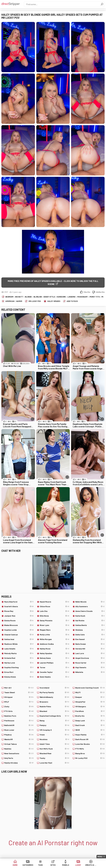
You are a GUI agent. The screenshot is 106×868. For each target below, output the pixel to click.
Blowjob (38, 297)
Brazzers (54, 702)
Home (15, 865)
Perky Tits (95, 297)
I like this (87, 292)
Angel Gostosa (90, 658)
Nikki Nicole (90, 602)
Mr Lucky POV (35, 301)
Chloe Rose (54, 606)
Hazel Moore (54, 602)
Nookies (54, 739)
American (10, 301)
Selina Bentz (90, 625)
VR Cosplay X (54, 730)
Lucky (78, 865)
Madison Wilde (19, 644)
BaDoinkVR (19, 725)
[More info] (67, 361)
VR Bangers (90, 707)
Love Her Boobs (90, 744)
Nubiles (19, 749)
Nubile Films (54, 707)
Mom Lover (19, 730)
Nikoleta (90, 672)
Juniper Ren (19, 616)
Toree (54, 667)
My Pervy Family (54, 692)
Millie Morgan (54, 639)
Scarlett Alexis (19, 606)
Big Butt (19, 297)
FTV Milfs (90, 749)
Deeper (90, 697)
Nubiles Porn (19, 716)
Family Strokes (19, 763)
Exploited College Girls (54, 716)
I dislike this (100, 292)
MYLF (19, 702)
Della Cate (90, 635)
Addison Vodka (54, 644)
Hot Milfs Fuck (54, 749)
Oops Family (90, 735)
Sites (53, 865)
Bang (54, 721)
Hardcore (61, 297)
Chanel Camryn (19, 635)
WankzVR (19, 739)
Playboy (19, 735)
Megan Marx (54, 630)
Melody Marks (19, 653)
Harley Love (19, 663)
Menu (100, 857)
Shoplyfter (90, 702)
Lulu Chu (54, 611)
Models (66, 865)
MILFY (90, 692)
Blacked (54, 711)
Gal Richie (90, 621)
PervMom (90, 711)
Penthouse (19, 721)
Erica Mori (19, 672)
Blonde (28, 297)
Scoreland (54, 688)
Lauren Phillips (54, 663)
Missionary (83, 297)
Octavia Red (19, 658)
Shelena (90, 630)
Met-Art (19, 688)
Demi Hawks (54, 677)
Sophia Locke (19, 630)
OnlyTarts (19, 758)
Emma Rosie (19, 621)
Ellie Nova (54, 616)
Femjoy (54, 725)
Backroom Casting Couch (90, 688)
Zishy (19, 707)
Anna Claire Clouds (90, 611)
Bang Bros (90, 753)
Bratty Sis (90, 716)
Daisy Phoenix (54, 621)
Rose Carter (90, 663)
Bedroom (9, 297)
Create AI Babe (91, 865)
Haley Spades (54, 301)
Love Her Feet (54, 763)
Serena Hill (90, 649)
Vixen (54, 735)
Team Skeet (19, 692)
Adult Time (54, 744)
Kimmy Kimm (19, 677)
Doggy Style (49, 297)
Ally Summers (90, 606)
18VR (90, 730)
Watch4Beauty (54, 697)
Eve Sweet (90, 639)
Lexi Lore (90, 653)
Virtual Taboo (19, 744)
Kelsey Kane (54, 658)
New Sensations (19, 753)
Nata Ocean (90, 644)
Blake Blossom (19, 625)
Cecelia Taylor (54, 672)
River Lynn (54, 625)
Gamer (19, 301)
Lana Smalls (19, 649)
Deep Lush (90, 721)
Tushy (54, 758)
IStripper (19, 697)
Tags (40, 865)
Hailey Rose (54, 649)
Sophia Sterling (19, 667)
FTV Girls (19, 711)
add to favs (72, 301)
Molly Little (54, 635)
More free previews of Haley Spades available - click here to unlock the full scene (53, 282)
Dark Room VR (90, 739)
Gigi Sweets (90, 667)
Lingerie (72, 297)
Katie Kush (90, 616)
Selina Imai (19, 639)
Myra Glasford (19, 602)
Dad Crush (90, 725)
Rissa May (19, 611)
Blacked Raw (54, 753)
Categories (28, 865)
